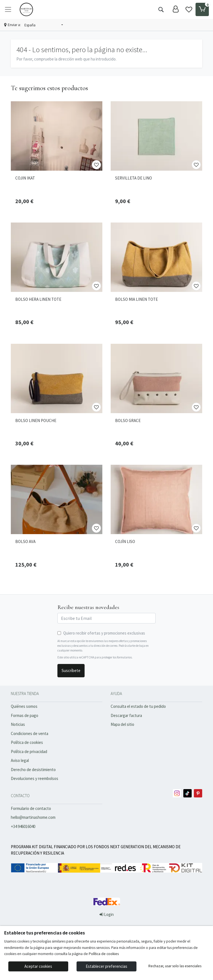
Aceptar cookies (38, 966)
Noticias (18, 724)
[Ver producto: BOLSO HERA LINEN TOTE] (57, 257)
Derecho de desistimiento (33, 770)
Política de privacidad (29, 752)
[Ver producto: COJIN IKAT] (57, 136)
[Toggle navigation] (8, 9)
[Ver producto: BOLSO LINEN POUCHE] (57, 378)
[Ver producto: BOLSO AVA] (57, 499)
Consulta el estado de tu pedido (138, 706)
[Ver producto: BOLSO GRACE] (156, 378)
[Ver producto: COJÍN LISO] (156, 499)
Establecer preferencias (106, 966)
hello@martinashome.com (33, 817)
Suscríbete (71, 670)
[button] (44, 25)
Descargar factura (126, 715)
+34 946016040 (23, 826)
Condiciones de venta (30, 733)
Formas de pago (25, 715)
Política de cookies (27, 742)
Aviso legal (20, 760)
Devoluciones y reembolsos (35, 778)
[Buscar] (161, 9)
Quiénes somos (24, 706)
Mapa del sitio (122, 724)
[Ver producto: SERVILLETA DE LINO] (156, 136)
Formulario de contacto (31, 808)
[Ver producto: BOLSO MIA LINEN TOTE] (156, 257)
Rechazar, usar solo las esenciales (175, 966)
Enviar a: (14, 25)
